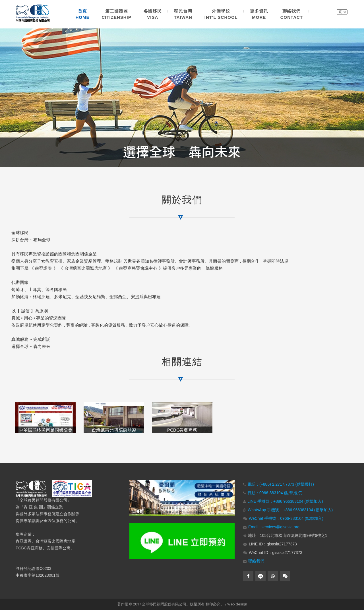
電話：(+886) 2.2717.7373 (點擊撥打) (281, 484)
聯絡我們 (256, 561)
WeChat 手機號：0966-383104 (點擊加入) (286, 518)
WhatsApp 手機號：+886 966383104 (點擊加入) (290, 510)
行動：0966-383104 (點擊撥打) (275, 493)
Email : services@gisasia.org (274, 527)
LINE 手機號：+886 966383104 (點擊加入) (285, 501)
